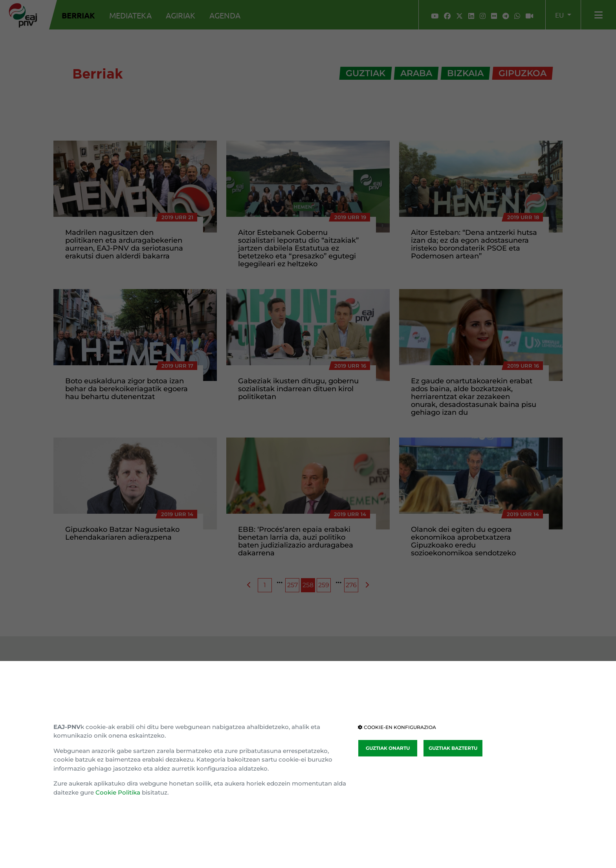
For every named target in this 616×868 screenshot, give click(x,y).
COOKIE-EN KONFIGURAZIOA (397, 727)
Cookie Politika (118, 792)
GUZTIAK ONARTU (388, 748)
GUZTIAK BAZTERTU (453, 748)
